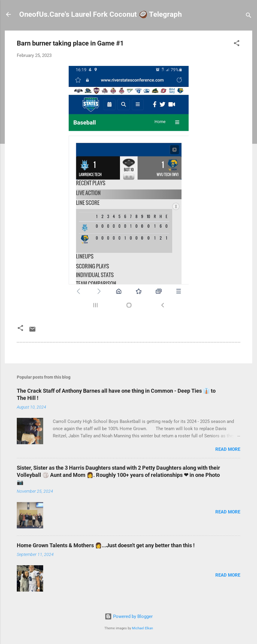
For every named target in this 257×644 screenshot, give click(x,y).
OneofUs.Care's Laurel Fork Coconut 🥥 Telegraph (100, 14)
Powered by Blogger (129, 616)
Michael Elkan (142, 628)
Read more (228, 449)
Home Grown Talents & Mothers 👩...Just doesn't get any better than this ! (106, 545)
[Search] (249, 16)
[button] (237, 44)
